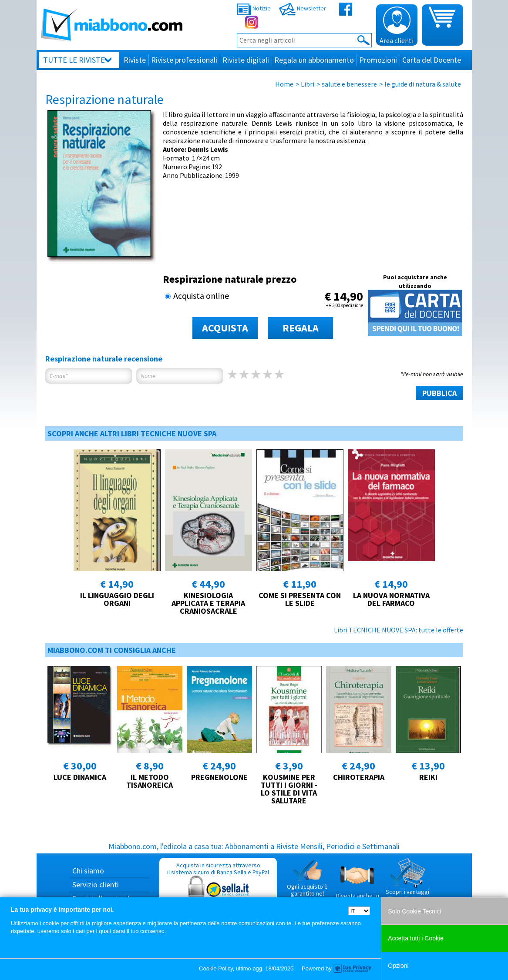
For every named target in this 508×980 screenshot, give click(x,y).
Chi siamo (88, 871)
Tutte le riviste (74, 60)
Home (284, 84)
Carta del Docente (432, 60)
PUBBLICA (439, 393)
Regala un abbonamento (314, 60)
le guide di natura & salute (423, 84)
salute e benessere (349, 84)
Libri (308, 84)
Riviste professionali (184, 60)
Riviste (135, 60)
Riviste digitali (246, 60)
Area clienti (397, 26)
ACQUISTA (225, 328)
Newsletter (303, 8)
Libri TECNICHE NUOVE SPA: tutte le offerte (399, 630)
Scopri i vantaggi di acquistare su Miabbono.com (407, 883)
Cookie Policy (216, 968)
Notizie (254, 8)
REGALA (301, 328)
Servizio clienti (96, 885)
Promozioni (378, 60)
